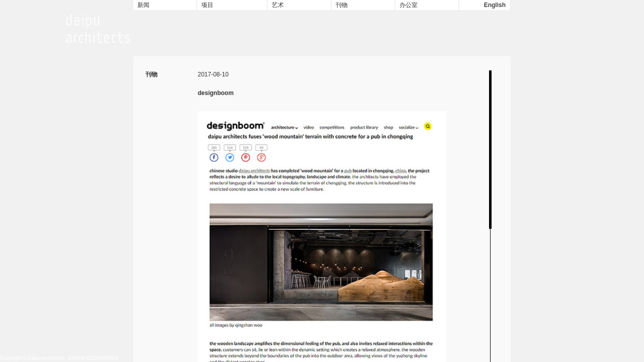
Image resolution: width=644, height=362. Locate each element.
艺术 (278, 5)
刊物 (342, 5)
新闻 (143, 5)
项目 (207, 5)
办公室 (409, 5)
